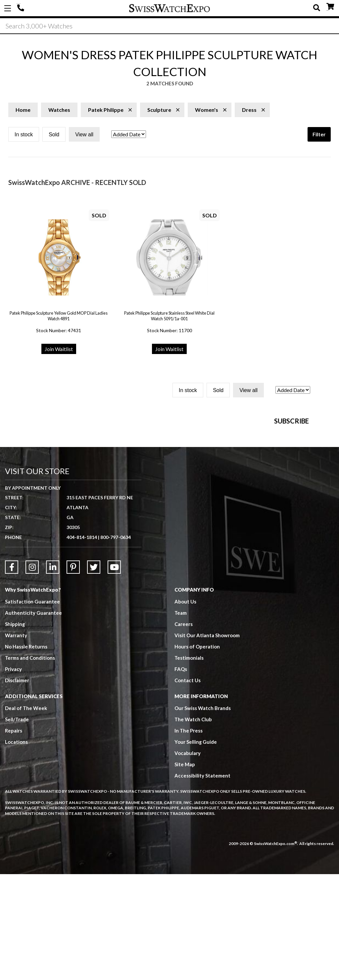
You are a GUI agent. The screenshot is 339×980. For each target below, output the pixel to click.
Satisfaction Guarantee (32, 708)
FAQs (181, 775)
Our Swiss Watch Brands (203, 814)
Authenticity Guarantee (33, 719)
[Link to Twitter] (94, 673)
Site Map (185, 870)
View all (84, 135)
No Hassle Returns (26, 753)
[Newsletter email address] (215, 501)
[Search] (169, 26)
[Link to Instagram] (32, 673)
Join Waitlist (59, 350)
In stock (24, 135)
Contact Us (188, 786)
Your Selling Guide (196, 848)
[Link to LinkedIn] (53, 673)
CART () (330, 7)
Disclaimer (17, 786)
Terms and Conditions (30, 764)
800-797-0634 (116, 643)
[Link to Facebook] (12, 673)
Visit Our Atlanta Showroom (207, 741)
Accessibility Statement (202, 882)
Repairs (14, 837)
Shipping (15, 730)
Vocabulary (188, 859)
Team (181, 719)
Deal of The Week (26, 814)
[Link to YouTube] (114, 673)
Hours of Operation (197, 753)
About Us (185, 708)
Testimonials (189, 764)
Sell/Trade (17, 825)
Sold (54, 135)
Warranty (16, 741)
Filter (319, 135)
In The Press (189, 837)
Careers (184, 730)
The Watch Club (193, 825)
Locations (16, 848)
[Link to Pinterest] (73, 673)
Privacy (13, 775)
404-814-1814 (22, 8)
